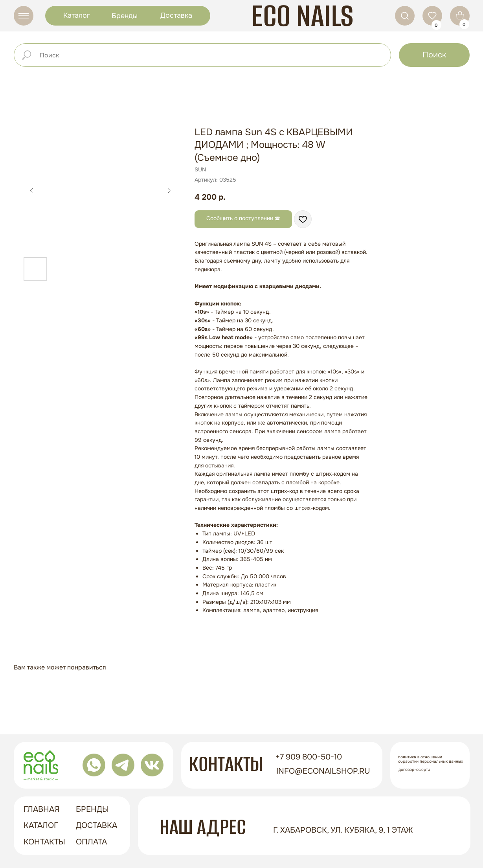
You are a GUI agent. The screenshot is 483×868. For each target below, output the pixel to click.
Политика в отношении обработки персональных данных (428, 759)
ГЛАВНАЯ (39, 809)
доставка (94, 825)
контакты (42, 842)
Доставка (174, 15)
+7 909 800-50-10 (306, 757)
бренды (90, 809)
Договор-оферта (412, 770)
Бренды (122, 16)
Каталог (74, 15)
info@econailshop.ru (321, 771)
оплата (89, 842)
